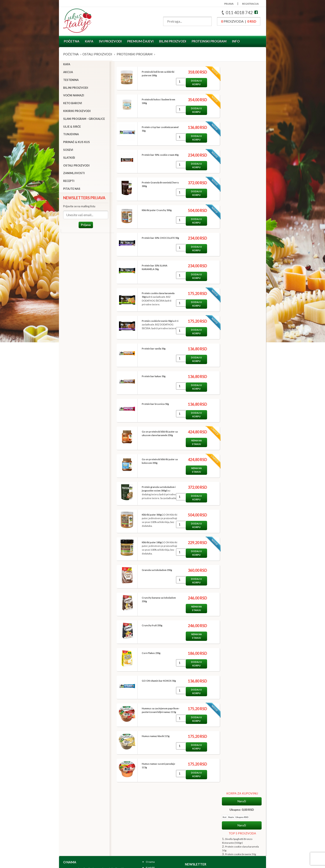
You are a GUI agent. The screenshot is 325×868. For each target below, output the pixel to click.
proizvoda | (239, 21)
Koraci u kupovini (155, 820)
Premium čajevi (140, 41)
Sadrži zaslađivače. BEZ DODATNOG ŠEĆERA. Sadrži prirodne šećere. (157, 325)
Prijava (84, 226)
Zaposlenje (152, 807)
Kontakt (150, 801)
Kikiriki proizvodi (77, 112)
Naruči (242, 73)
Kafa (89, 41)
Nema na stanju (194, 442)
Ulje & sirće (72, 127)
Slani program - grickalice (84, 120)
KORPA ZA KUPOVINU (242, 65)
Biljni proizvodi (173, 41)
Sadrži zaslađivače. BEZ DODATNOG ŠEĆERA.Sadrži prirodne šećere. (154, 301)
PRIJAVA (229, 4)
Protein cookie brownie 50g (240, 126)
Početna (72, 41)
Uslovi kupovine (155, 826)
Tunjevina (71, 135)
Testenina (71, 81)
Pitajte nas (72, 190)
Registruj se (152, 831)
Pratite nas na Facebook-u (160, 837)
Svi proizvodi (110, 41)
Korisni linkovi (154, 812)
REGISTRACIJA (250, 4)
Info (236, 41)
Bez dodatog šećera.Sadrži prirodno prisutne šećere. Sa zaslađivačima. (157, 494)
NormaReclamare (105, 863)
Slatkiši (69, 158)
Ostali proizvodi (97, 54)
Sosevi (68, 151)
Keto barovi (73, 104)
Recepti (69, 182)
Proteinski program (209, 41)
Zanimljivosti (74, 174)
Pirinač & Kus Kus (76, 143)
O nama (150, 795)
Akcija (68, 73)
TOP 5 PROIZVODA (242, 105)
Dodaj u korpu (194, 82)
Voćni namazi (74, 96)
